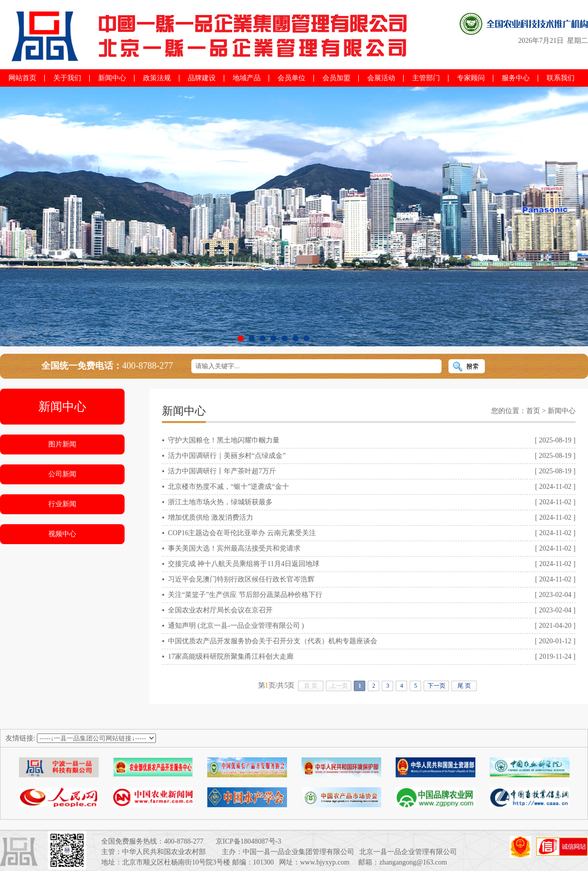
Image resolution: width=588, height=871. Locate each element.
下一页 (437, 686)
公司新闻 (62, 474)
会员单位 (292, 78)
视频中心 (62, 534)
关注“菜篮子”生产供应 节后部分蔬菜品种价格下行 (245, 595)
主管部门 (426, 78)
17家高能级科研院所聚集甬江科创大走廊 (231, 656)
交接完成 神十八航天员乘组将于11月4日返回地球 (244, 564)
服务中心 (516, 78)
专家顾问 (471, 78)
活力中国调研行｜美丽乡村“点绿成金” (227, 456)
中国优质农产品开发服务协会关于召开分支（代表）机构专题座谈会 (273, 641)
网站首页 (22, 78)
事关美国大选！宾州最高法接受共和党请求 (234, 548)
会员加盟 (336, 78)
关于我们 (67, 78)
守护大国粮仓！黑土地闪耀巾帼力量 (224, 440)
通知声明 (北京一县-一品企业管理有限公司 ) (236, 626)
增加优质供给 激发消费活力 (211, 517)
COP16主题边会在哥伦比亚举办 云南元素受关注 (242, 533)
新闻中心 (112, 78)
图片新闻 (62, 444)
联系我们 (561, 78)
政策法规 (157, 78)
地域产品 (247, 78)
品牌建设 (202, 78)
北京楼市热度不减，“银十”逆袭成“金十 (228, 487)
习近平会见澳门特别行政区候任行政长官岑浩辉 (241, 579)
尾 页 (464, 686)
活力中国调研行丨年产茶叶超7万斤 (222, 471)
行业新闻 (62, 504)
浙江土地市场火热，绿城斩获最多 (220, 502)
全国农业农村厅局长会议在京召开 (220, 610)
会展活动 (381, 78)
